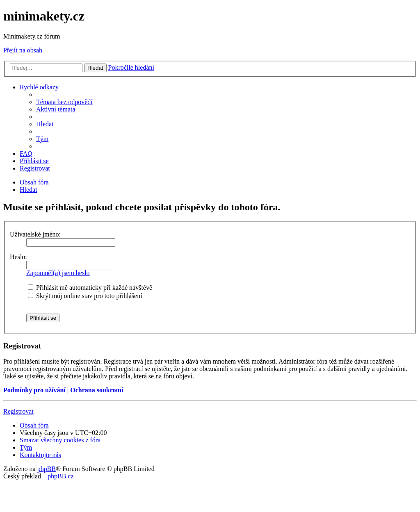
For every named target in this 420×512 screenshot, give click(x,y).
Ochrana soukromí (97, 390)
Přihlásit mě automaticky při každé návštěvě (90, 288)
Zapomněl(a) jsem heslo (58, 273)
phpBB (47, 469)
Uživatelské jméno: (35, 234)
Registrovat (18, 411)
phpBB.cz (61, 476)
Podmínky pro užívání (34, 390)
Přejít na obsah (23, 50)
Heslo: (18, 257)
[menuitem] (64, 102)
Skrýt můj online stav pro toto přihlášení (85, 296)
